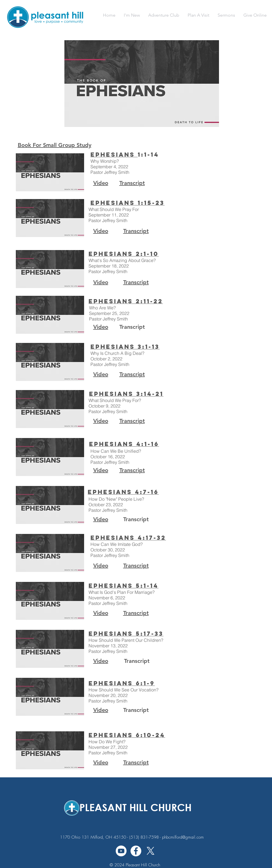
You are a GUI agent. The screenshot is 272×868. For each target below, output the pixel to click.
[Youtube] (121, 851)
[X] (151, 851)
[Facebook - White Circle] (136, 851)
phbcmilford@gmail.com (183, 837)
